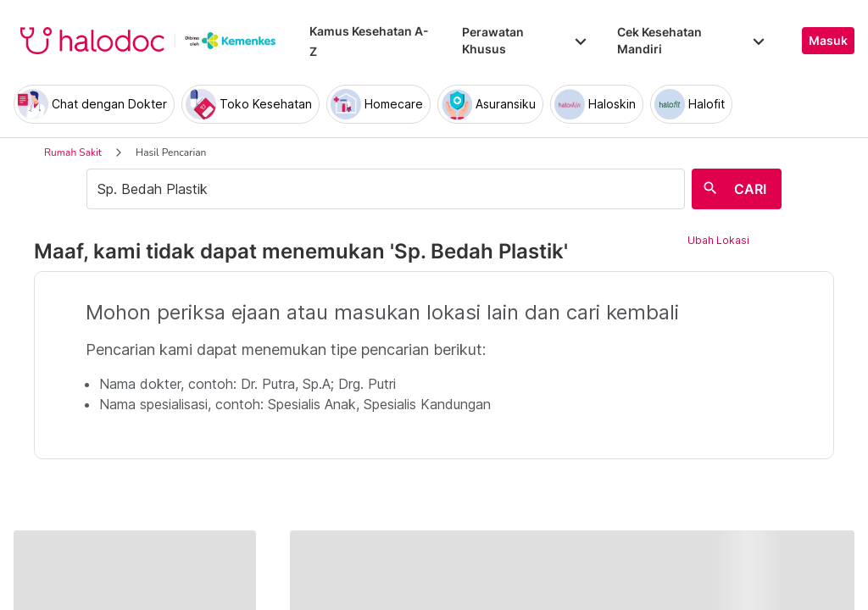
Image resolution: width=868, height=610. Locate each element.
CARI (750, 189)
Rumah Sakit (73, 152)
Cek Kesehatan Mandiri (693, 40)
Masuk (828, 41)
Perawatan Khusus (526, 40)
